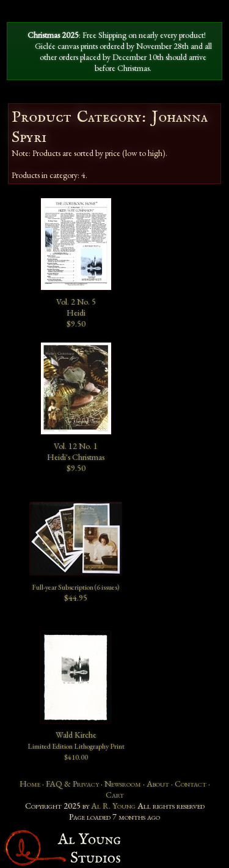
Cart (115, 795)
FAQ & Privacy (72, 784)
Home (30, 784)
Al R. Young (113, 806)
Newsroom (123, 784)
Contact (191, 784)
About (158, 784)
